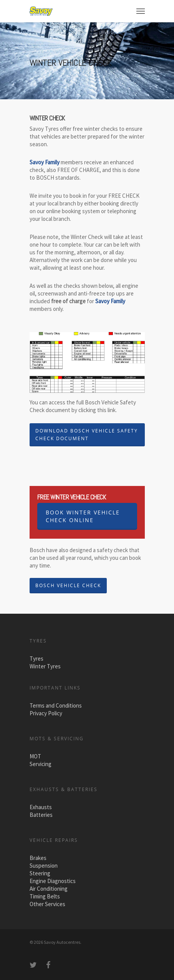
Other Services (47, 904)
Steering (40, 873)
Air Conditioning (49, 889)
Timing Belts (45, 896)
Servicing (41, 764)
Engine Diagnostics (53, 881)
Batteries (41, 815)
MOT (35, 756)
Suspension (44, 866)
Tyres (36, 659)
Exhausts (41, 807)
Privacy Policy (46, 713)
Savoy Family (110, 301)
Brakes (38, 858)
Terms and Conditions (56, 705)
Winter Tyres (45, 666)
